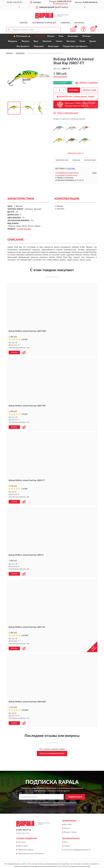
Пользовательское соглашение (31, 853)
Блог (66, 841)
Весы (36, 41)
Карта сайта (23, 845)
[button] (60, 3)
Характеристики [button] (62, 160)
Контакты (79, 23)
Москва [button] (71, 169)
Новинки (65, 23)
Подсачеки (39, 46)
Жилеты (25, 41)
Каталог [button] (24, 23)
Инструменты (23, 46)
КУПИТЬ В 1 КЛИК (90, 90)
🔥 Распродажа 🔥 (22, 36)
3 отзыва (25, 635)
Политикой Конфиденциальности (65, 802)
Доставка (68, 824)
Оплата (67, 827)
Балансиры (73, 36)
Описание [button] (76, 160)
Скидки (67, 845)
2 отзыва (25, 709)
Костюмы (71, 41)
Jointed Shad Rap (24, 229)
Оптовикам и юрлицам (44, 23)
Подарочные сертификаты (75, 46)
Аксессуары (53, 46)
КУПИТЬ (14, 352)
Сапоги (59, 41)
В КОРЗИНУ (74, 90)
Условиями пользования (50, 804)
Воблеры (39, 36)
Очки (61, 36)
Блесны (51, 36)
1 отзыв (24, 339)
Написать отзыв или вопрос (52, 753)
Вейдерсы (13, 41)
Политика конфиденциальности (77, 849)
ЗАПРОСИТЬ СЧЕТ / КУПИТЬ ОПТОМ (76, 97)
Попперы (87, 36)
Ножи (82, 41)
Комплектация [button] (90, 160)
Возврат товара (70, 831)
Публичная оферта (26, 849)
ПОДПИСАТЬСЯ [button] (75, 796)
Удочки (93, 41)
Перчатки (47, 41)
